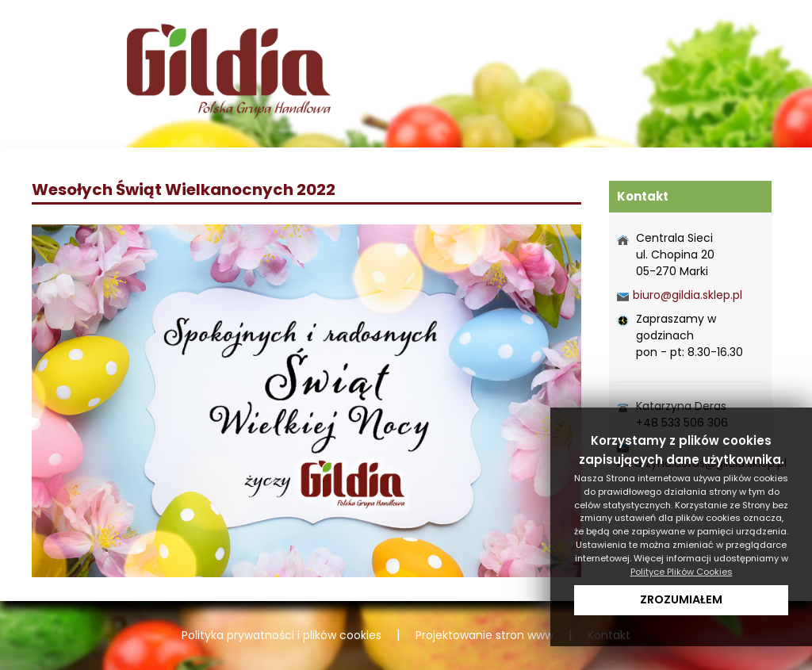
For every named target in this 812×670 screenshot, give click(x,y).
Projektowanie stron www (485, 635)
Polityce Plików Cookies (682, 572)
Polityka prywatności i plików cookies (282, 635)
